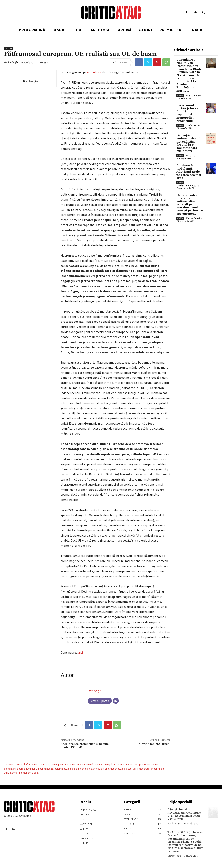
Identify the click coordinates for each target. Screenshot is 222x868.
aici (80, 652)
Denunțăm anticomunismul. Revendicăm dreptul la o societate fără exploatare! (189, 142)
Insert (8, 48)
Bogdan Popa (193, 95)
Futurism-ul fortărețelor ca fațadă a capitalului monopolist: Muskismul (187, 112)
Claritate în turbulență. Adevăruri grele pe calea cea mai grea (189, 171)
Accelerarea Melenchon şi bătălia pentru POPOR (85, 746)
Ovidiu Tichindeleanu (188, 184)
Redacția (13, 62)
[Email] (116, 701)
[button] (204, 13)
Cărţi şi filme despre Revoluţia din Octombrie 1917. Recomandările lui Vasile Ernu (183, 814)
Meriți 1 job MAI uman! (154, 744)
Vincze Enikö (193, 217)
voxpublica (94, 72)
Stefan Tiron (193, 125)
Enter (180, 95)
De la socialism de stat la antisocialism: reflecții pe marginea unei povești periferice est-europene (190, 203)
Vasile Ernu (173, 823)
